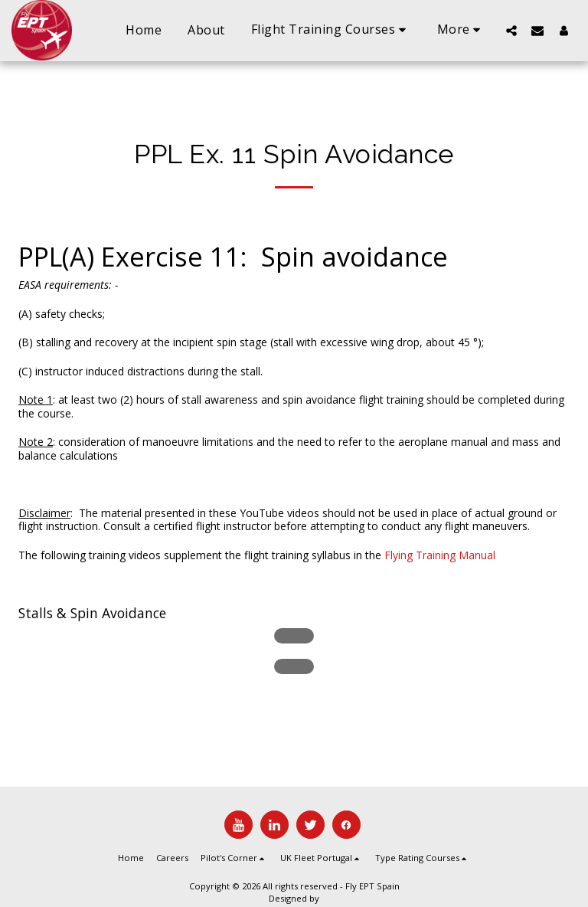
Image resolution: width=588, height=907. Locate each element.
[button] (331, 30)
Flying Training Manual (440, 555)
